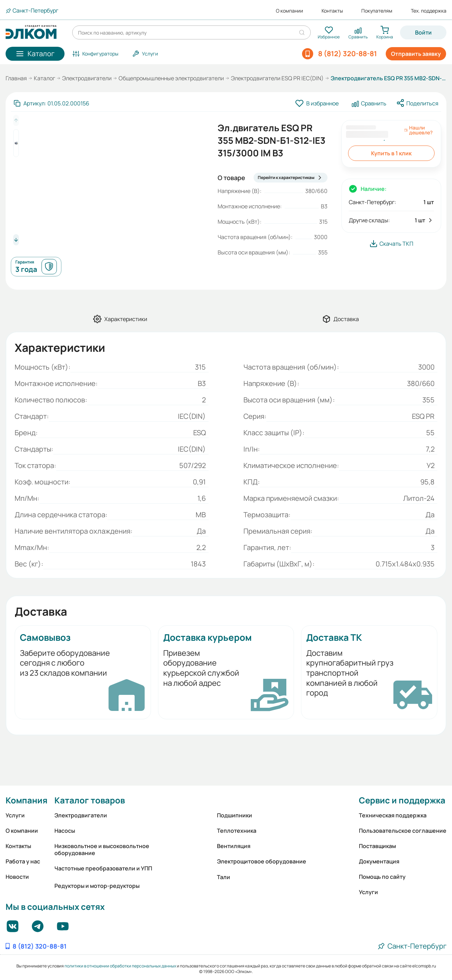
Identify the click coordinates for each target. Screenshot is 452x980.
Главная (16, 78)
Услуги (15, 815)
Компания (27, 800)
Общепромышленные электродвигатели (171, 78)
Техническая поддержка (393, 815)
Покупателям (377, 11)
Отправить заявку (416, 54)
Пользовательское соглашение (403, 831)
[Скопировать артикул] (51, 103)
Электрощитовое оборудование (262, 861)
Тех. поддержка (429, 11)
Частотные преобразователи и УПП (103, 868)
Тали (224, 877)
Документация (379, 861)
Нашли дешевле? (418, 130)
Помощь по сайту (382, 877)
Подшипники (235, 815)
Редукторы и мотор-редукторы (97, 886)
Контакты (332, 11)
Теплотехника (237, 831)
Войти (423, 32)
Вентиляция (234, 846)
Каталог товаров (90, 800)
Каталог (44, 78)
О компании (289, 11)
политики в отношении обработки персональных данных (120, 966)
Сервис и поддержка (402, 800)
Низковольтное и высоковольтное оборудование (102, 849)
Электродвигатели (87, 78)
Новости (17, 877)
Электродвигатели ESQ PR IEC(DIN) (277, 78)
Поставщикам (377, 846)
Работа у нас (23, 861)
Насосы (65, 831)
